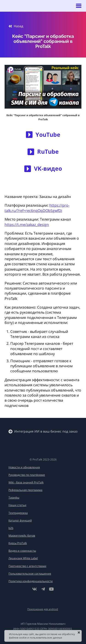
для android (51, 609)
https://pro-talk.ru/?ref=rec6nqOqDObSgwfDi (37, 208)
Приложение (35, 609)
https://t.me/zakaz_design (27, 225)
